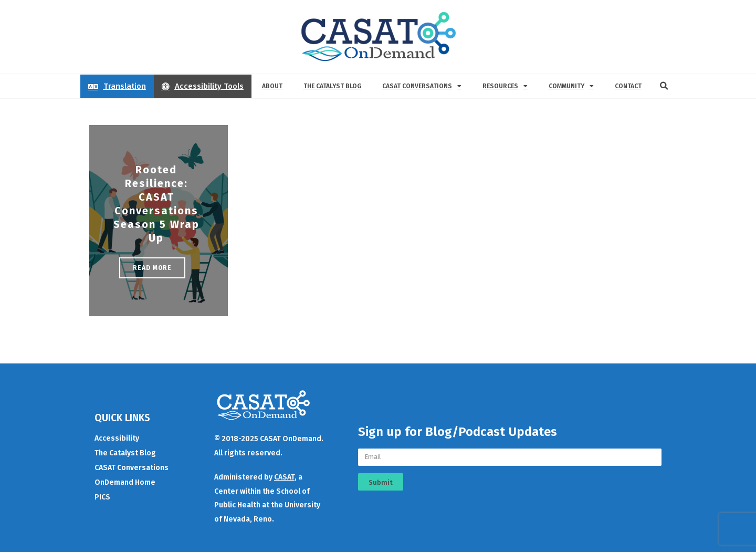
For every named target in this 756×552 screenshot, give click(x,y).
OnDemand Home (125, 482)
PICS (102, 497)
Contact (628, 86)
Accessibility (117, 438)
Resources (505, 86)
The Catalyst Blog (332, 86)
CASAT (284, 477)
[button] (664, 86)
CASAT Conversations (422, 86)
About (272, 86)
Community (571, 86)
